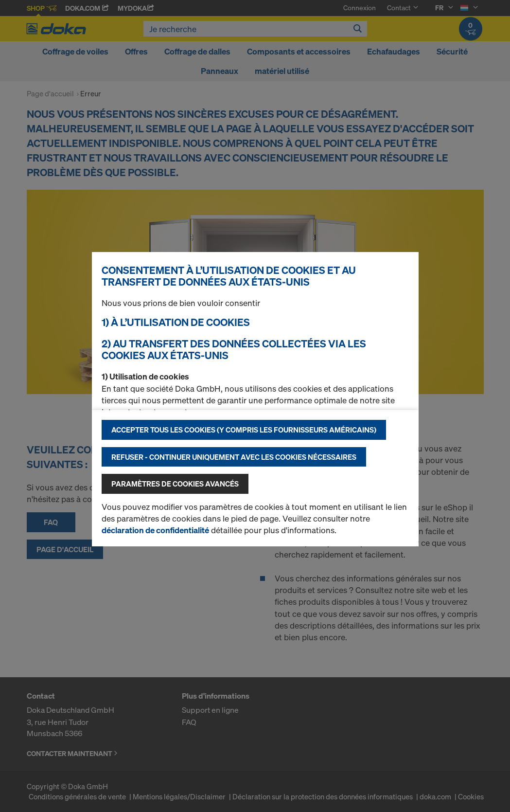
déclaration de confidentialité (155, 530)
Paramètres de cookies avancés (175, 484)
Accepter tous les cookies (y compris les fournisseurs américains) (244, 430)
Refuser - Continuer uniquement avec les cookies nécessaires (234, 457)
